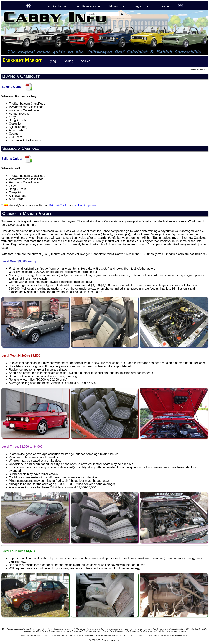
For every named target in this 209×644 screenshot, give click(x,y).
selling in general (86, 205)
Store (161, 6)
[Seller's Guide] (29, 159)
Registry (139, 6)
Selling (69, 61)
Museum (115, 6)
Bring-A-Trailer (59, 205)
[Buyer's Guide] (29, 87)
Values (86, 61)
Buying (51, 61)
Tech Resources (86, 6)
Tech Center (54, 6)
